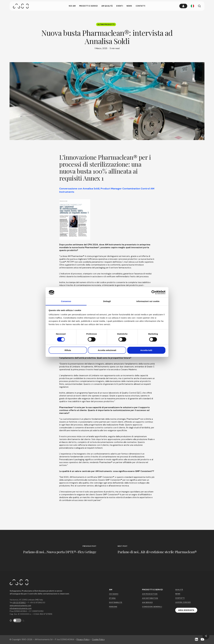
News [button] (178, 594)
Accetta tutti (146, 350)
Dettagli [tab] (107, 301)
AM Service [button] (147, 602)
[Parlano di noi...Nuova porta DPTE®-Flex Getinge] (53, 550)
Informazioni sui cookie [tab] (148, 301)
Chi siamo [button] (114, 594)
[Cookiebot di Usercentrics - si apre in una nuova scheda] (153, 292)
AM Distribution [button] (150, 598)
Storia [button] (112, 598)
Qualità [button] (179, 590)
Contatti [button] (180, 598)
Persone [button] (113, 607)
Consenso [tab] (66, 301)
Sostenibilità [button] (116, 602)
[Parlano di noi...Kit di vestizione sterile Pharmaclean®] (160, 550)
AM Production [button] (150, 594)
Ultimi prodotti (106, 24)
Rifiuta (68, 350)
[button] (186, 610)
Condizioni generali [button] (152, 607)
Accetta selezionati (107, 350)
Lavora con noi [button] (183, 602)
